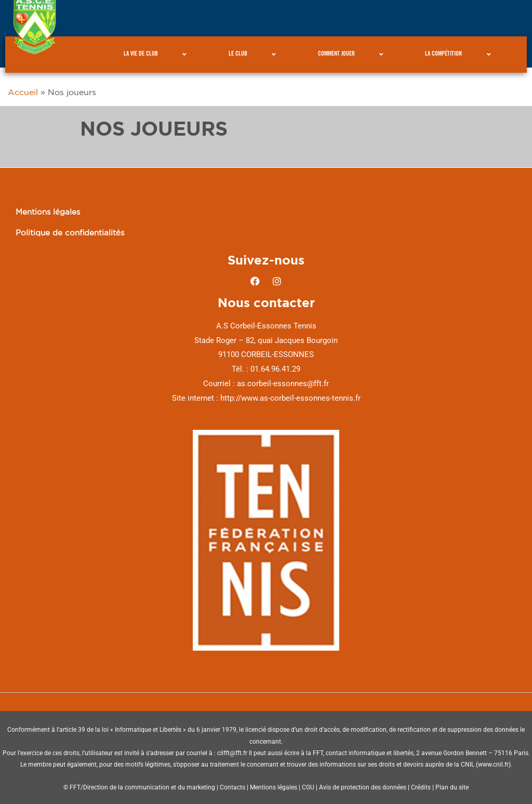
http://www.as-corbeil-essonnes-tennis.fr (290, 398)
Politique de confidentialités (70, 233)
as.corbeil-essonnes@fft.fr (283, 384)
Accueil (23, 92)
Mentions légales (48, 212)
